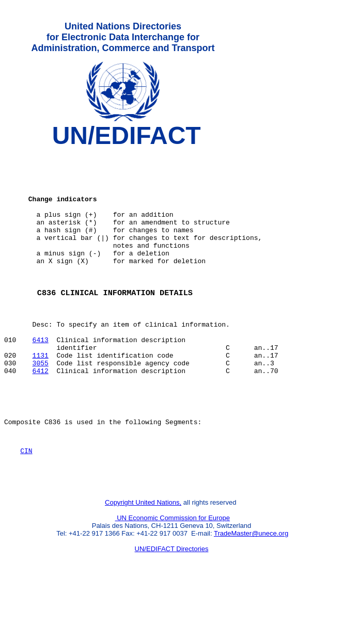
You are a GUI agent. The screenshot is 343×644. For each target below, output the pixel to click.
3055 (41, 404)
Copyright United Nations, (143, 559)
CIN (26, 503)
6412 (41, 413)
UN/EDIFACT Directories (172, 606)
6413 (41, 376)
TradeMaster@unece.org (251, 590)
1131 (41, 395)
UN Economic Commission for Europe (173, 575)
